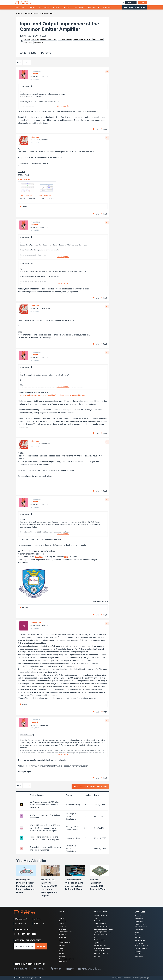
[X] (19, 934)
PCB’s (61, 948)
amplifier (35, 39)
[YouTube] (34, 934)
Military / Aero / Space (102, 948)
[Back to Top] (148, 978)
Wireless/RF (63, 962)
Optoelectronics (65, 943)
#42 (107, 138)
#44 (107, 307)
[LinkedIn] (24, 934)
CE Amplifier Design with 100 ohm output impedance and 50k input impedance (44, 805)
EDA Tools (62, 929)
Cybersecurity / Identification (104, 929)
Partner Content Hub (135, 7)
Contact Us (39, 923)
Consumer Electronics (102, 926)
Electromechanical (65, 932)
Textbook (138, 951)
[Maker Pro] (70, 969)
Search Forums (28, 53)
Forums (32, 7)
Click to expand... (63, 106)
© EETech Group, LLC (21, 978)
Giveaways (94, 7)
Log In (131, 3)
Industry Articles (141, 924)
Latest (61, 915)
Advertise (38, 919)
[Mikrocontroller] (90, 969)
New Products (140, 929)
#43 (107, 223)
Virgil (66, 557)
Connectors (63, 921)
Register (41, 946)
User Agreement (141, 978)
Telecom (97, 956)
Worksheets (139, 957)
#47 (107, 500)
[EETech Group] (20, 969)
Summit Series (140, 940)
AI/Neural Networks (101, 915)
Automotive (98, 921)
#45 (107, 353)
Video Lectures (140, 954)
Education (44, 7)
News (137, 932)
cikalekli (27, 36)
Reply (105, 129)
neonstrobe (36, 623)
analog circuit (46, 39)
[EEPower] (56, 969)
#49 (107, 720)
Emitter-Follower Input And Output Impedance (45, 816)
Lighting (97, 943)
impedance (28, 42)
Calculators (139, 916)
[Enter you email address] (24, 946)
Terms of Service (128, 978)
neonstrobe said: (26, 735)
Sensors (62, 956)
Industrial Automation (101, 934)
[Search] (123, 3)
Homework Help (73, 805)
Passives (62, 945)
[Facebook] (14, 934)
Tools (56, 7)
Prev (20, 62)
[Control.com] (39, 969)
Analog (61, 918)
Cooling (62, 924)
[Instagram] (29, 934)
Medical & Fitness (100, 945)
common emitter (65, 39)
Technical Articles (141, 948)
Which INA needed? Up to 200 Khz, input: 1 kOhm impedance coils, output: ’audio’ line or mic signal (45, 828)
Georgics (39, 557)
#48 (107, 624)
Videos (66, 7)
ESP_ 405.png (26, 195)
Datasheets (79, 7)
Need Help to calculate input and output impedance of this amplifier (44, 838)
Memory (62, 940)
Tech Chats (139, 943)
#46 (107, 442)
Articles (20, 7)
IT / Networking (99, 940)
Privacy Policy (117, 978)
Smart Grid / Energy (101, 953)
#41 (107, 72)
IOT (95, 937)
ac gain (27, 39)
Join (143, 3)
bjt (55, 39)
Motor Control (99, 951)
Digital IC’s (62, 926)
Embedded (63, 934)
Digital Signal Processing (103, 932)
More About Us (22, 919)
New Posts (45, 53)
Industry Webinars (141, 927)
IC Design (62, 937)
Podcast (107, 7)
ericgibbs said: (25, 86)
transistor (39, 42)
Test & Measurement (66, 959)
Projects (138, 938)
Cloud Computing (100, 924)
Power (61, 951)
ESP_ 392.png (45, 195)
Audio (96, 918)
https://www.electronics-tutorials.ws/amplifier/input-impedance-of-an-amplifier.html (52, 395)
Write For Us (21, 923)
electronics (98, 39)
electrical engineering (82, 39)
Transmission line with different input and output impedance (46, 848)
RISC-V (61, 953)
